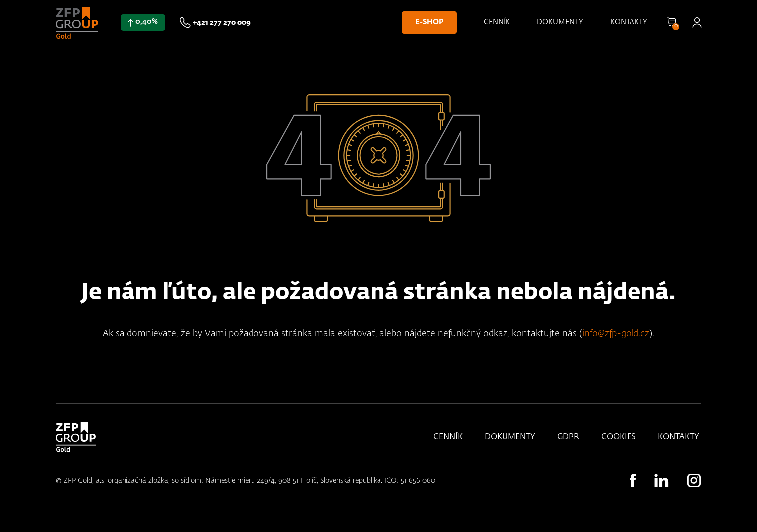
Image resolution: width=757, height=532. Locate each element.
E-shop (429, 22)
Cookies (619, 437)
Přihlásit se (697, 23)
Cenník (497, 22)
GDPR (568, 437)
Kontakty (629, 22)
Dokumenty (560, 22)
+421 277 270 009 (222, 23)
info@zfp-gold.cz (616, 334)
